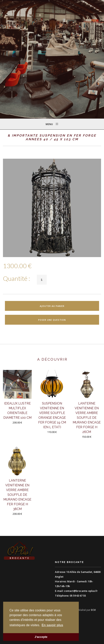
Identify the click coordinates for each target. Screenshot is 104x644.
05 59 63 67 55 (78, 596)
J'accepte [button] (41, 637)
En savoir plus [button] (52, 625)
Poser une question (52, 320)
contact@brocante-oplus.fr (81, 591)
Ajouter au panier (52, 306)
